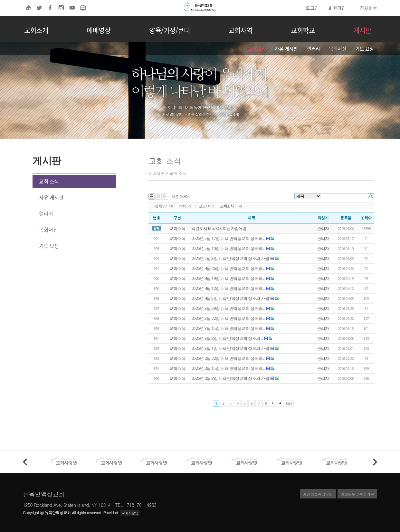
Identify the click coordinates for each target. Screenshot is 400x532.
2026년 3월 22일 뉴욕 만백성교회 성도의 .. (228, 318)
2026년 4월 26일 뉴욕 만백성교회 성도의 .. (228, 268)
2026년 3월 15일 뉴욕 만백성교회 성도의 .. (228, 328)
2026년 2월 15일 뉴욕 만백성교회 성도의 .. (228, 368)
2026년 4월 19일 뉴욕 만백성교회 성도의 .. (228, 278)
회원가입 (337, 8)
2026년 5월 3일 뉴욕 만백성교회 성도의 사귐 (230, 258)
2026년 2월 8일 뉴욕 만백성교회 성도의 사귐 (230, 378)
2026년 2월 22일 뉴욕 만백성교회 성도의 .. (228, 358)
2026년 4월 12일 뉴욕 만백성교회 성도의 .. (228, 288)
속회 (182, 206)
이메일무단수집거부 (357, 494)
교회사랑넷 (130, 513)
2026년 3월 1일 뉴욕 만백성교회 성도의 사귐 (230, 348)
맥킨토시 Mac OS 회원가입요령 (219, 228)
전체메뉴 (366, 8)
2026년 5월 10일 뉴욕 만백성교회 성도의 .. (228, 248)
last (289, 403)
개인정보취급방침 (318, 494)
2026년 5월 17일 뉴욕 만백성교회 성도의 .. (228, 238)
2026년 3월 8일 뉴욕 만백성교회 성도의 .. (227, 338)
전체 (158, 206)
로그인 (312, 8)
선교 (202, 206)
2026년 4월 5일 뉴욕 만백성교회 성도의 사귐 (230, 298)
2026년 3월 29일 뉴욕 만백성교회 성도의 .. (228, 308)
